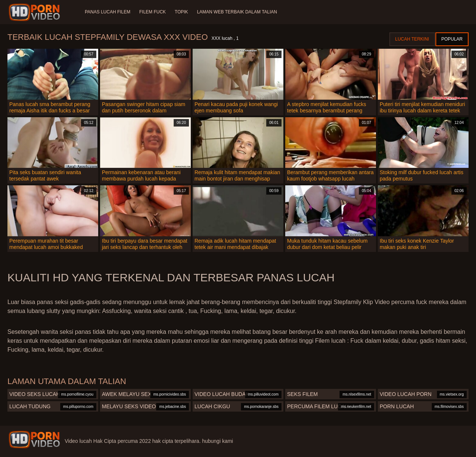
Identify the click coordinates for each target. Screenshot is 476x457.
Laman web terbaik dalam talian (237, 12)
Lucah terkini (412, 39)
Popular (452, 39)
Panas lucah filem (107, 12)
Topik (181, 12)
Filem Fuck (152, 12)
